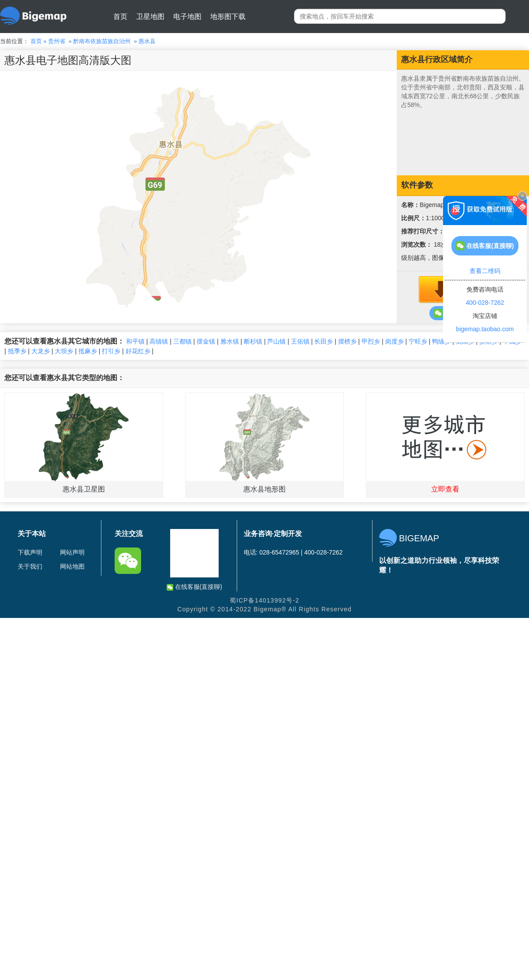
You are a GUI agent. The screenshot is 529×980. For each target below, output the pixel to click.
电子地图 (187, 17)
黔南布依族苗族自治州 (102, 41)
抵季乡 (17, 351)
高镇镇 (159, 341)
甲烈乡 (371, 341)
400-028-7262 (485, 303)
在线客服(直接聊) (194, 587)
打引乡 (111, 351)
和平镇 (135, 341)
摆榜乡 (347, 341)
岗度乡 (395, 341)
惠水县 (147, 41)
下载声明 (30, 552)
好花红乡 (138, 351)
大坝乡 (64, 351)
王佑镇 (300, 341)
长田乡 (324, 341)
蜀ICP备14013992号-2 (264, 600)
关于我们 (30, 566)
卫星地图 (150, 17)
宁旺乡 (418, 341)
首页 (120, 17)
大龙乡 (41, 351)
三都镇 (183, 341)
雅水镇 (230, 341)
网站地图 (72, 566)
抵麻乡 (88, 351)
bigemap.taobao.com (485, 329)
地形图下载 (228, 17)
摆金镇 (206, 341)
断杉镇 (253, 341)
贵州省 (57, 41)
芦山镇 (276, 341)
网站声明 (72, 552)
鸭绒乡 (441, 341)
